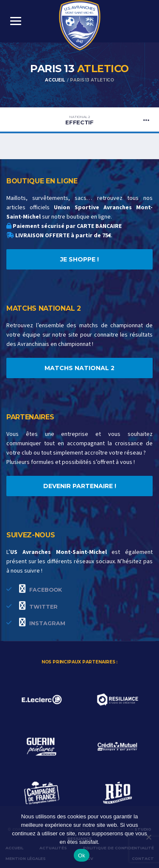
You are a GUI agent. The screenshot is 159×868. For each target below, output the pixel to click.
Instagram (42, 622)
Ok (82, 855)
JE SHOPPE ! (79, 259)
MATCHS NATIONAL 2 (79, 368)
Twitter (38, 606)
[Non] (148, 837)
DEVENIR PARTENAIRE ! (80, 486)
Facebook (40, 589)
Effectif (79, 120)
